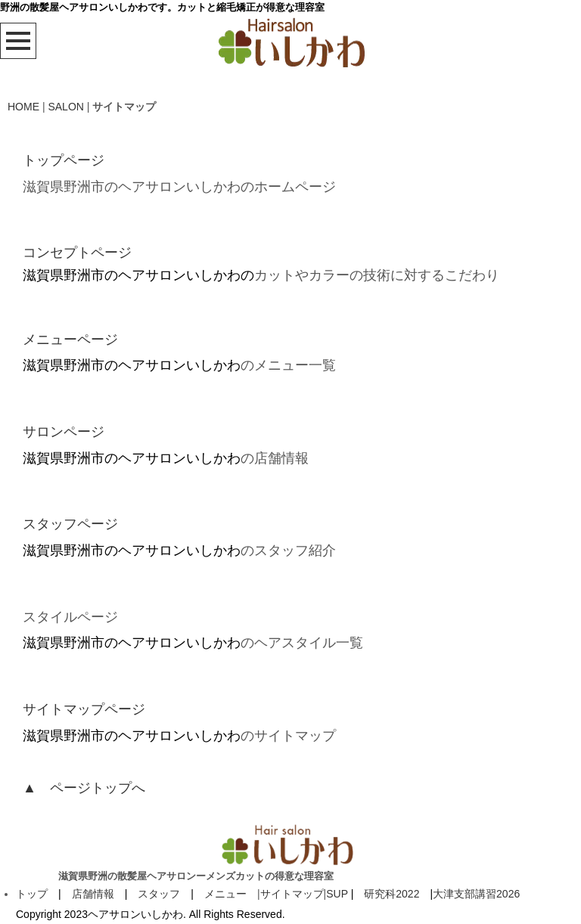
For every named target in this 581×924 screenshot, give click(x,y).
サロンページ (64, 432)
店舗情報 (93, 894)
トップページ (64, 160)
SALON (65, 107)
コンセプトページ (77, 253)
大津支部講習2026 (476, 894)
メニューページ (70, 340)
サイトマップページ (84, 709)
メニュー (225, 894)
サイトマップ (292, 894)
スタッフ (159, 894)
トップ (32, 894)
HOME (23, 107)
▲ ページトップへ (84, 788)
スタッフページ (70, 524)
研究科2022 (391, 894)
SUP (337, 894)
